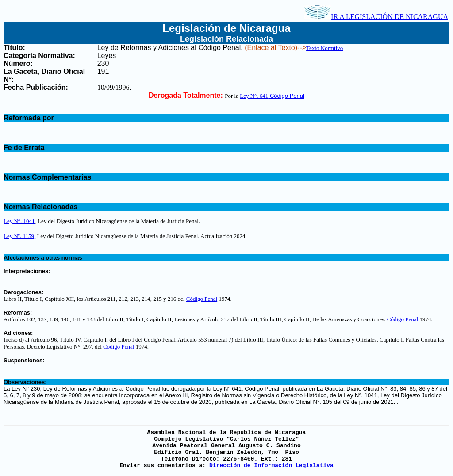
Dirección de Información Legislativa (271, 466)
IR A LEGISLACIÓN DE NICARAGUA (376, 17)
